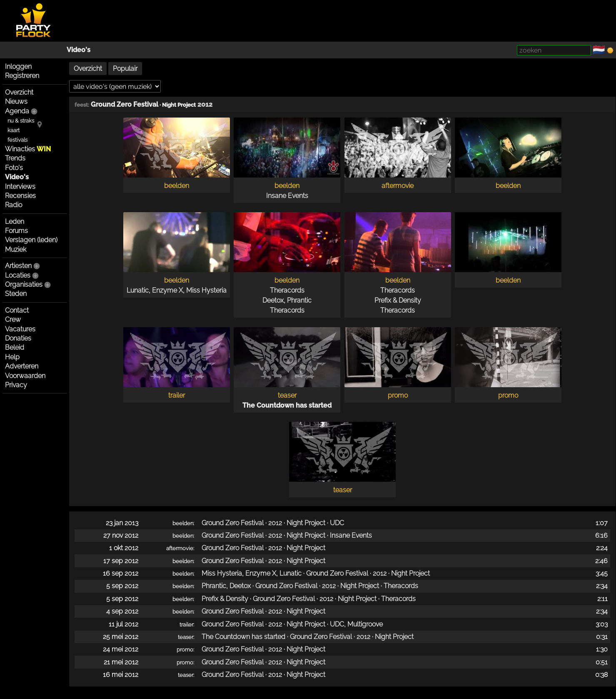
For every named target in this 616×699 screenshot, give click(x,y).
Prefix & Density (398, 300)
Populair (125, 69)
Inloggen (18, 66)
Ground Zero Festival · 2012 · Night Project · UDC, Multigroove (292, 624)
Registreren (22, 76)
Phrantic (299, 300)
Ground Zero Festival (125, 104)
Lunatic (138, 290)
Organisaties (24, 284)
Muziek (16, 249)
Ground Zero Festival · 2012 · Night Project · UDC (273, 523)
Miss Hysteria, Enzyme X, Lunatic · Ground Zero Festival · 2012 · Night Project (316, 573)
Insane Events (287, 196)
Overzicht (19, 92)
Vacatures (20, 329)
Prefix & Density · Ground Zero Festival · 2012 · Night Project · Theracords (309, 599)
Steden (16, 294)
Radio (14, 205)
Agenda (17, 111)
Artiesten (18, 266)
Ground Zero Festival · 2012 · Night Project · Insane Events (287, 535)
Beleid (15, 347)
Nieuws (16, 101)
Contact (17, 310)
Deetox (273, 300)
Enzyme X (167, 290)
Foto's (14, 168)
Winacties (28, 149)
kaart (14, 130)
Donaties (18, 338)
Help (12, 357)
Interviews (20, 187)
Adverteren (22, 366)
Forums (16, 231)
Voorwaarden (25, 376)
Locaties (18, 275)
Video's (79, 50)
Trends (15, 158)
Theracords (287, 290)
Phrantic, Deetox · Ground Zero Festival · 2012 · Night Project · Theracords (310, 586)
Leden (15, 222)
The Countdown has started (287, 405)
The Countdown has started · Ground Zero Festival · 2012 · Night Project (308, 637)
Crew (13, 319)
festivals (17, 140)
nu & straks (21, 121)
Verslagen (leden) (31, 240)
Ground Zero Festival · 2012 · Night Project (263, 548)
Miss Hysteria (206, 290)
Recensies (20, 196)
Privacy (16, 385)
